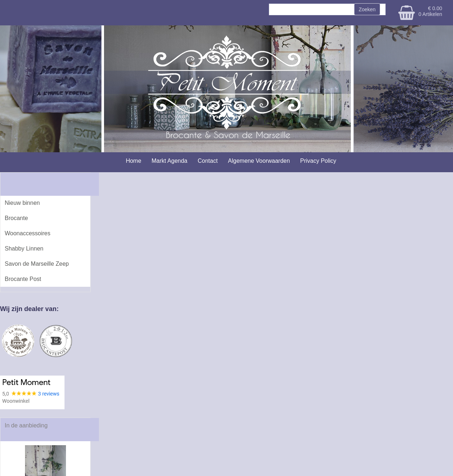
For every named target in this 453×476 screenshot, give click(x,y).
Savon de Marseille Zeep (37, 264)
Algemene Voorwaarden (259, 161)
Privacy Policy (318, 161)
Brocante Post (23, 279)
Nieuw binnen (22, 203)
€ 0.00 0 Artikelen (430, 11)
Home (134, 161)
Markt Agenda (169, 161)
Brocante (16, 218)
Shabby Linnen (24, 249)
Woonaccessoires (28, 233)
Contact (207, 161)
